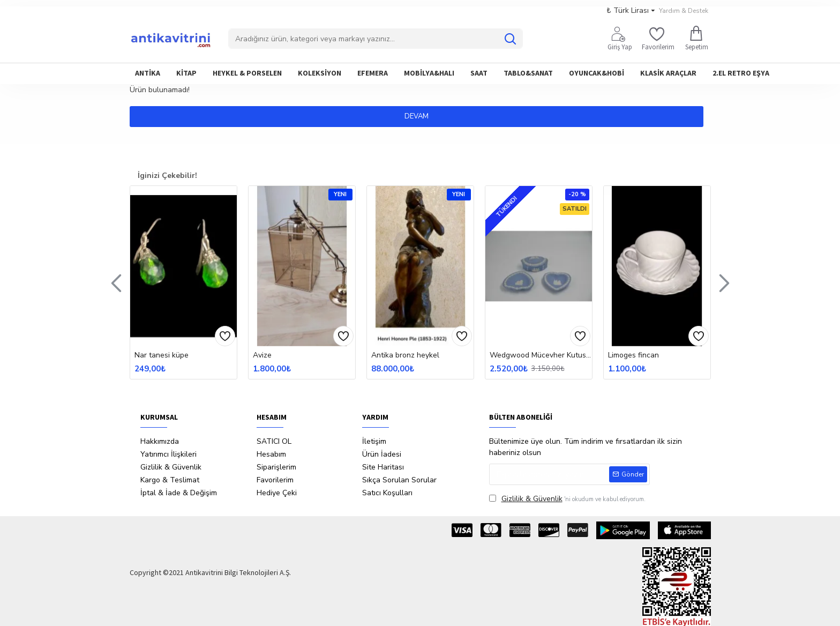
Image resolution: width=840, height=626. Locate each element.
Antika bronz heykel (405, 355)
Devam (420, 116)
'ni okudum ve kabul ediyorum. (567, 499)
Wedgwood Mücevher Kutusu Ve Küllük (541, 355)
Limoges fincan (633, 355)
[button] (116, 282)
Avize (262, 355)
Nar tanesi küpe (162, 355)
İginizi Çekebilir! (167, 176)
